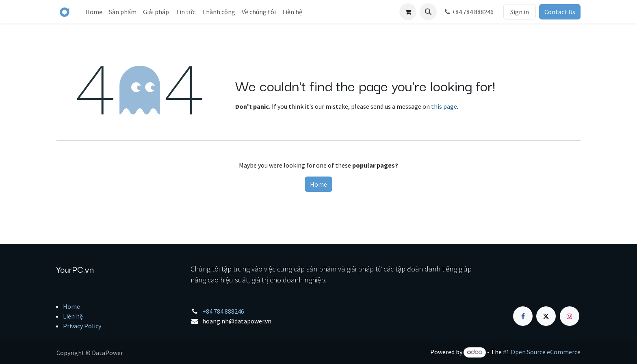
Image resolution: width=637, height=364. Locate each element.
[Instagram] (570, 316)
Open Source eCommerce (546, 352)
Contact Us (560, 12)
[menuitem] (94, 12)
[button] (428, 12)
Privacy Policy (82, 326)
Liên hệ (73, 316)
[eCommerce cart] (408, 12)
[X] (546, 316)
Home (318, 184)
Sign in (520, 12)
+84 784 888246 (468, 12)
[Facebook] (523, 316)
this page (444, 106)
